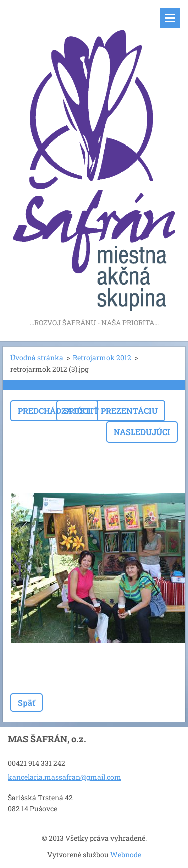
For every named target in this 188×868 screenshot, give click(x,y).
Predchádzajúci (54, 411)
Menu (170, 18)
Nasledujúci (142, 432)
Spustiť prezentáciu (111, 411)
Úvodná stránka (37, 357)
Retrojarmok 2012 (102, 357)
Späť (26, 703)
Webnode (126, 855)
